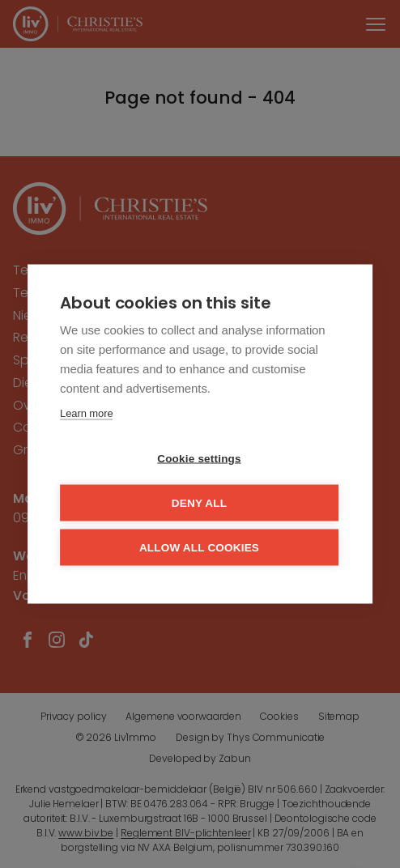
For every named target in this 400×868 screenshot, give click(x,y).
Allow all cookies (199, 548)
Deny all (199, 503)
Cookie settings (199, 459)
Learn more (86, 413)
